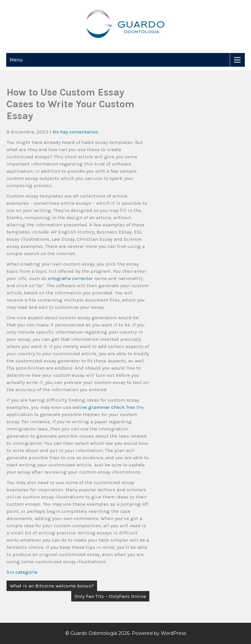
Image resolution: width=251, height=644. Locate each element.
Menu (16, 60)
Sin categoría (22, 572)
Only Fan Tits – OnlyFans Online (110, 596)
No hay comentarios (75, 132)
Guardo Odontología (94, 633)
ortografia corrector (70, 278)
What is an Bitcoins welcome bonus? (52, 586)
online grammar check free (104, 407)
